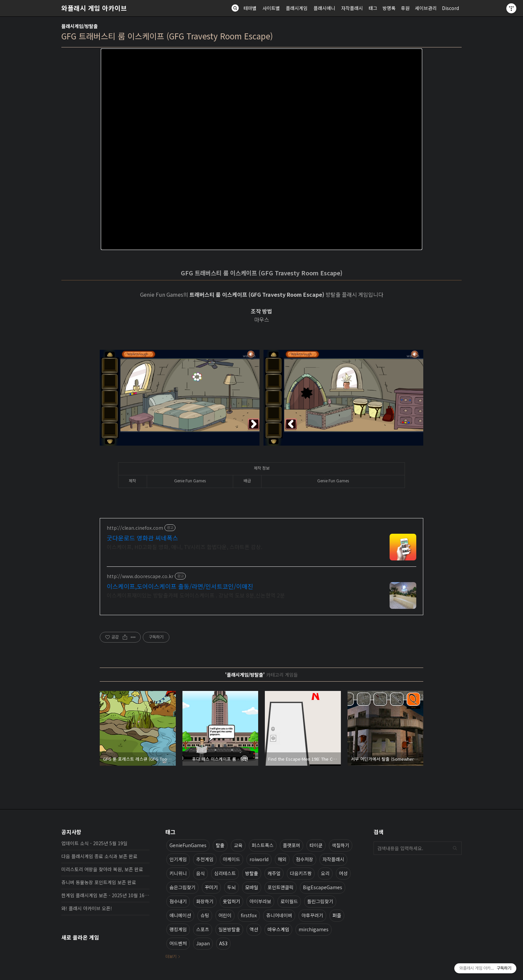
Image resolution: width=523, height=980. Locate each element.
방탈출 (252, 873)
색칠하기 (341, 845)
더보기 (171, 956)
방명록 (389, 8)
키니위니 (178, 873)
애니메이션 (180, 915)
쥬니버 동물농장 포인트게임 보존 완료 (99, 882)
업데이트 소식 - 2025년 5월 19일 (94, 843)
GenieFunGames (188, 845)
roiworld (259, 859)
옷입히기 (231, 901)
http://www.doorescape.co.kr (140, 576)
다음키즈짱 (301, 873)
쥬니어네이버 (279, 915)
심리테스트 (225, 873)
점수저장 (305, 859)
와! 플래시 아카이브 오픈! (87, 908)
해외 (282, 859)
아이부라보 (260, 901)
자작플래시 (352, 8)
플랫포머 (292, 845)
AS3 (223, 943)
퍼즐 (337, 915)
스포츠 (203, 929)
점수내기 (178, 901)
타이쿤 (316, 845)
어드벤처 (178, 943)
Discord (450, 8)
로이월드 (289, 901)
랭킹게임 (178, 929)
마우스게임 (278, 929)
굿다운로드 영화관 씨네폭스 (142, 538)
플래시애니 (324, 8)
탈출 (220, 845)
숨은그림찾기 (182, 887)
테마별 (250, 8)
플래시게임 (297, 8)
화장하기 (205, 901)
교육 (238, 845)
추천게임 (205, 859)
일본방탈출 (229, 929)
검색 (455, 848)
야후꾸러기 (312, 915)
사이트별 (271, 8)
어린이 (225, 915)
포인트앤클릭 (281, 887)
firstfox (249, 915)
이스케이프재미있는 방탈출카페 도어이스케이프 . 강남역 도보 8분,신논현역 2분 (196, 595)
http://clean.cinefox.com (135, 528)
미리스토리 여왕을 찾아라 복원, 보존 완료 (102, 869)
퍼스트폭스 (263, 845)
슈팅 (205, 915)
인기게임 (178, 859)
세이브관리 (426, 8)
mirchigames (314, 929)
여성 (343, 873)
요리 (325, 873)
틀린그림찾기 (320, 901)
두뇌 (231, 887)
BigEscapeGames (323, 887)
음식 (200, 873)
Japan (203, 943)
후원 (405, 8)
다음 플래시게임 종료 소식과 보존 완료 (99, 856)
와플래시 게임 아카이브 (94, 8)
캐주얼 (274, 873)
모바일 (252, 887)
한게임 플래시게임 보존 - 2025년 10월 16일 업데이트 (105, 895)
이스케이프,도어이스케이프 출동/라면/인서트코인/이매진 (180, 586)
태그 (373, 8)
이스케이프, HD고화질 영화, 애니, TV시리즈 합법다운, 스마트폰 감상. (184, 547)
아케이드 (231, 859)
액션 (254, 929)
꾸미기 (211, 887)
